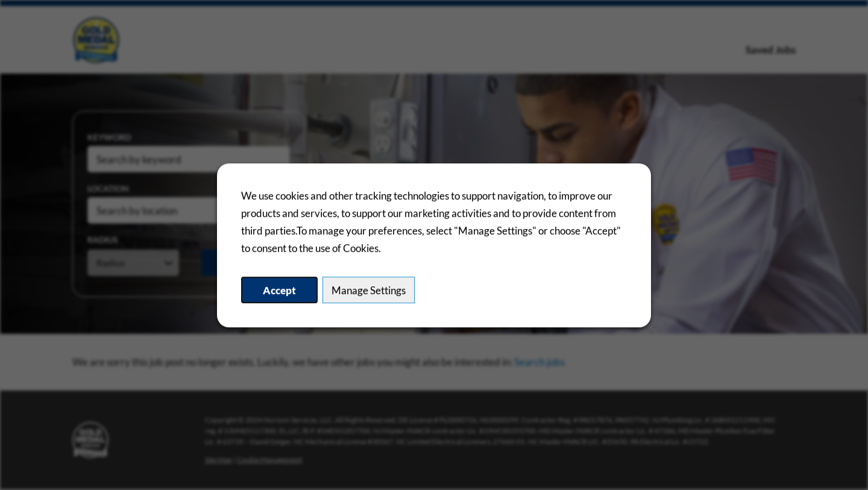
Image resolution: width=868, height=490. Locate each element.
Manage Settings (369, 290)
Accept (279, 290)
